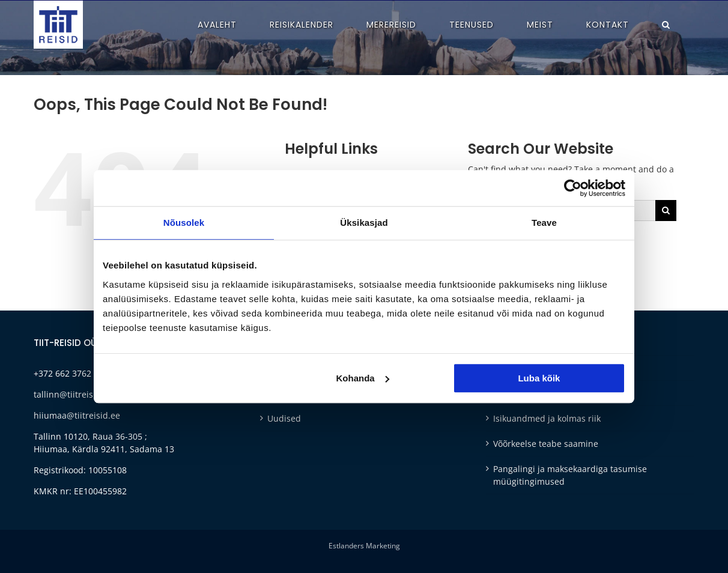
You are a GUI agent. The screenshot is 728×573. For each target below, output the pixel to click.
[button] (666, 25)
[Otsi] (666, 211)
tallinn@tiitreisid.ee (73, 394)
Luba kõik (539, 378)
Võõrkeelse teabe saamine (546, 444)
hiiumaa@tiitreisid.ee (77, 415)
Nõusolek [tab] (184, 223)
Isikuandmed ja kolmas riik (547, 418)
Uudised (284, 418)
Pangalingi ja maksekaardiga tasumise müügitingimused (570, 475)
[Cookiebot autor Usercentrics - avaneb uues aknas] (573, 188)
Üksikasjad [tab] (364, 223)
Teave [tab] (544, 223)
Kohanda (363, 378)
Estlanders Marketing (364, 546)
